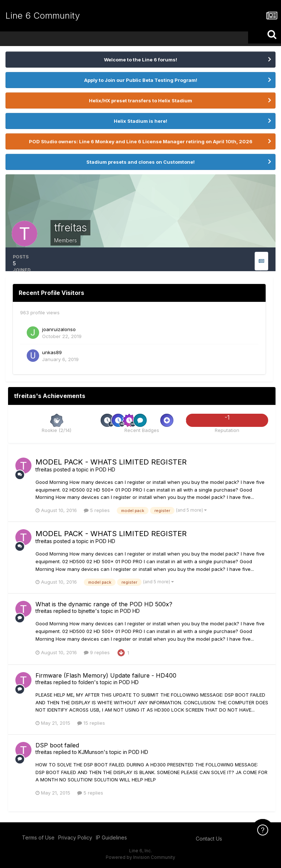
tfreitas (44, 469)
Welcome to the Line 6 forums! (140, 60)
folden (86, 682)
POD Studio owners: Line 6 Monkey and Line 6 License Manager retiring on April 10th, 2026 (141, 141)
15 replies (91, 723)
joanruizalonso (59, 329)
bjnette (87, 611)
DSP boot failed (57, 745)
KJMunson (91, 752)
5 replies (97, 510)
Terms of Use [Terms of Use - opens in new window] (38, 837)
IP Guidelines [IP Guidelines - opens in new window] (111, 837)
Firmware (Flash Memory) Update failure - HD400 (106, 675)
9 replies (97, 652)
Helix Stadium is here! (140, 121)
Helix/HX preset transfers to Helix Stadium (140, 101)
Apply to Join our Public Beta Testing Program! (141, 80)
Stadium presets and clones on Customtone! (140, 162)
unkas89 (52, 352)
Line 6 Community (43, 16)
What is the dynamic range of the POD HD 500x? (104, 604)
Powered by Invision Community (140, 857)
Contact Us (209, 839)
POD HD (105, 469)
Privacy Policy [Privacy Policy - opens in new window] (75, 837)
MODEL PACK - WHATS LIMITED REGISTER (111, 462)
